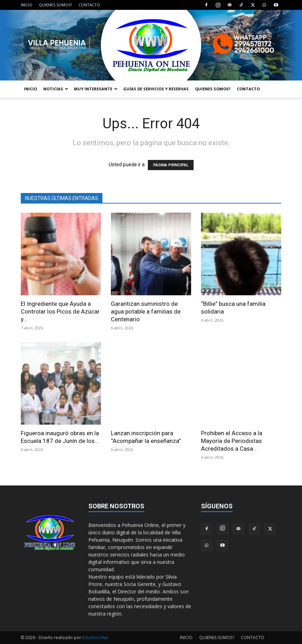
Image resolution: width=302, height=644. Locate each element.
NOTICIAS (56, 89)
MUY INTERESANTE (96, 89)
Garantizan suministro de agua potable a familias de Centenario (146, 311)
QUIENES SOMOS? (55, 5)
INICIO (27, 5)
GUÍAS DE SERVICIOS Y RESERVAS (156, 89)
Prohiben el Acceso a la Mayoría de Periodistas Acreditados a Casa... (232, 441)
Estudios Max (95, 637)
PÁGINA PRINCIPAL (171, 165)
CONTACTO (89, 5)
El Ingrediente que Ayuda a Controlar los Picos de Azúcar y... (60, 311)
